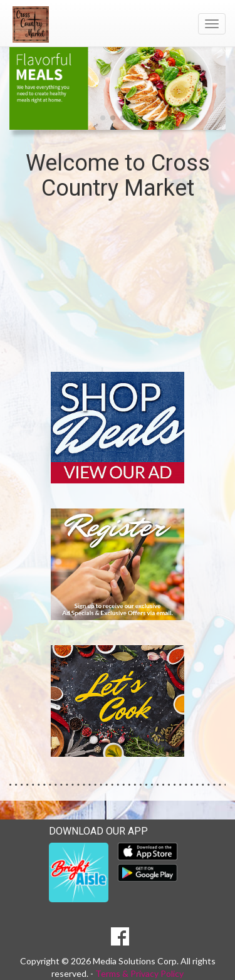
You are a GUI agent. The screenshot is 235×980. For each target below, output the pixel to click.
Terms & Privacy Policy (139, 973)
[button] (103, 118)
